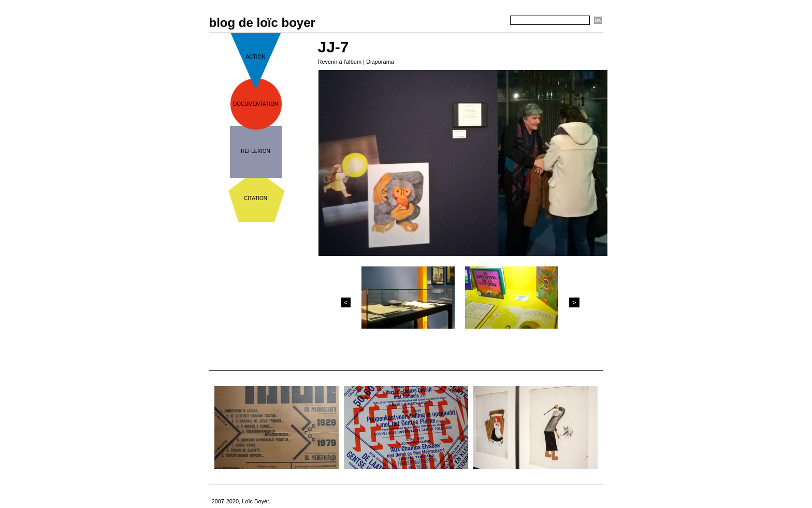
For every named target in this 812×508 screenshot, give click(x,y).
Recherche (492, 21)
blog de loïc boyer (262, 23)
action (256, 57)
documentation (256, 104)
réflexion (256, 151)
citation (256, 198)
